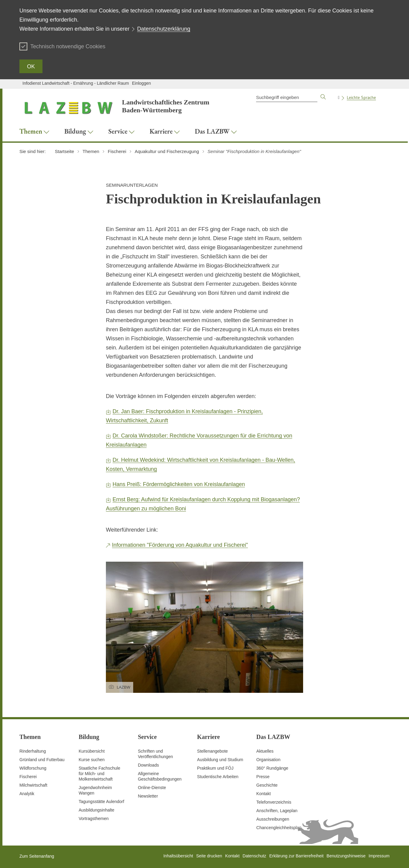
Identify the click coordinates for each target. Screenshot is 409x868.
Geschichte (267, 785)
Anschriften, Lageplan (277, 811)
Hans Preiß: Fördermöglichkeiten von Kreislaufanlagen (179, 484)
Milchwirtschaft (33, 785)
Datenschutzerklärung (164, 29)
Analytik (27, 794)
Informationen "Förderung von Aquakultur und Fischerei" (180, 545)
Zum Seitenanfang (37, 856)
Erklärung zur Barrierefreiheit (296, 856)
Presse (263, 777)
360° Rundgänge (272, 768)
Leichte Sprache (361, 97)
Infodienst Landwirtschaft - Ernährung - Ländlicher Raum (76, 83)
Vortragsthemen (94, 819)
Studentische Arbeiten (218, 777)
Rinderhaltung (33, 751)
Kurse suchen (92, 760)
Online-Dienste (152, 788)
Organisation (268, 760)
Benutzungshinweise (346, 856)
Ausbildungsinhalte (96, 810)
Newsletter (148, 796)
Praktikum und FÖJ (215, 768)
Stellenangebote (213, 751)
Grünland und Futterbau (42, 760)
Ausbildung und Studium (220, 760)
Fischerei (28, 777)
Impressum (379, 856)
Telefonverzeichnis (274, 802)
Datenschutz (255, 856)
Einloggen (141, 83)
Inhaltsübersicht (178, 856)
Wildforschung (33, 768)
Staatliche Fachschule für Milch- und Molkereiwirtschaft (99, 774)
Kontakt (264, 794)
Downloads (148, 765)
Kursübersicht (92, 751)
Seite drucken (209, 856)
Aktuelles (265, 751)
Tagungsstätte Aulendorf (101, 802)
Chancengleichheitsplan (279, 828)
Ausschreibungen (273, 819)
